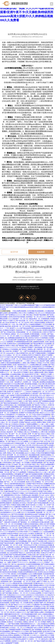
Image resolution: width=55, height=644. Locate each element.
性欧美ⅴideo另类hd (7, 635)
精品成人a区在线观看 (24, 409)
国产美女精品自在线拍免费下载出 (26, 357)
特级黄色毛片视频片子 (43, 530)
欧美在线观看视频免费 (22, 626)
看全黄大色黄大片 (25, 535)
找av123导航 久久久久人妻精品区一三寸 (37, 509)
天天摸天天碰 (50, 340)
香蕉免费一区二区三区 (44, 512)
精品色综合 (21, 564)
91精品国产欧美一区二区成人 (10, 393)
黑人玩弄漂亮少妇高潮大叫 (22, 478)
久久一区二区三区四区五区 (45, 616)
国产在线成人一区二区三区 (20, 470)
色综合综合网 (12, 599)
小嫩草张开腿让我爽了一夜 (24, 543)
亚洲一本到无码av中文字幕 (28, 545)
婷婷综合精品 (9, 405)
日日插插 (47, 428)
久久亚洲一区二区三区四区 (19, 370)
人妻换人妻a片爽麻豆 (29, 363)
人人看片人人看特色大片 (29, 566)
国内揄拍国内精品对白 (18, 484)
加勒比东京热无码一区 (30, 359)
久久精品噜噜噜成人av (25, 570)
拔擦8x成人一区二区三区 (9, 528)
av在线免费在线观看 (39, 608)
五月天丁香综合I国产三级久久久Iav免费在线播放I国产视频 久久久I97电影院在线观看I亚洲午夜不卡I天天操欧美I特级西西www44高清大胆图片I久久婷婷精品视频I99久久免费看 (27, 12)
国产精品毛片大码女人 (40, 405)
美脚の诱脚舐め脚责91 (37, 585)
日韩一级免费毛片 (16, 382)
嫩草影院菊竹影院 (19, 397)
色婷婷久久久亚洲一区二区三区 (22, 641)
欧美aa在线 (8, 560)
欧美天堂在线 (31, 505)
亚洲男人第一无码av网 (31, 382)
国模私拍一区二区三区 (12, 489)
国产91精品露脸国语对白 (35, 610)
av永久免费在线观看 (36, 574)
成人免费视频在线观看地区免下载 (16, 338)
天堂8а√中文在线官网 (18, 518)
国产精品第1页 (40, 397)
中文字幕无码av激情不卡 (20, 639)
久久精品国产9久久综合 (12, 418)
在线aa (19, 497)
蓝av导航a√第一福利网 (8, 447)
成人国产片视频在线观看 (38, 353)
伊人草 (8, 605)
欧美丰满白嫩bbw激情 (18, 440)
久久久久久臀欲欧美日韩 (14, 583)
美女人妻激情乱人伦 (10, 578)
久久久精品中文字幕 (36, 441)
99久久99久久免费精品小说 (28, 313)
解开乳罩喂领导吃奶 (7, 626)
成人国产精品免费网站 (33, 388)
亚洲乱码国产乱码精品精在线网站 (16, 555)
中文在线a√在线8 (22, 532)
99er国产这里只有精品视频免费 (38, 503)
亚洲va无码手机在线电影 (17, 317)
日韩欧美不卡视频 (18, 493)
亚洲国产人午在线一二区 (27, 539)
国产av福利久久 (8, 591)
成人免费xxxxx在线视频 (37, 589)
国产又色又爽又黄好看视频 (39, 488)
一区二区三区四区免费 (37, 451)
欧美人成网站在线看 (37, 372)
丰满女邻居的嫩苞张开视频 (45, 453)
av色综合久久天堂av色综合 (35, 595)
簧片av (14, 564)
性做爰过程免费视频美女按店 (28, 572)
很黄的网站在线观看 (13, 566)
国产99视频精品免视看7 (47, 401)
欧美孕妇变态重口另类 (33, 426)
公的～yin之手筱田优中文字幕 (19, 480)
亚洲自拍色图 (28, 583)
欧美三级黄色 (6, 428)
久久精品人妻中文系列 (21, 488)
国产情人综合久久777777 (47, 457)
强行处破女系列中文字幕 (30, 374)
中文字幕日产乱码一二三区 (19, 461)
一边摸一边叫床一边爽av (41, 499)
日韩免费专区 (10, 415)
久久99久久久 (35, 635)
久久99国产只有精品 (21, 589)
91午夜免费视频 (22, 541)
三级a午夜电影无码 (22, 353)
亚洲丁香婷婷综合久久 (21, 365)
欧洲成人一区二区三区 (21, 593)
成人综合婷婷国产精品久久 (16, 553)
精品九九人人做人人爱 (43, 472)
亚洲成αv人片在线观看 (10, 349)
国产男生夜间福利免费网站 (20, 476)
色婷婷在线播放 (46, 455)
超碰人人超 (5, 395)
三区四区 (44, 334)
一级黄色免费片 (28, 597)
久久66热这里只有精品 (46, 380)
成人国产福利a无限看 (34, 620)
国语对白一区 (5, 451)
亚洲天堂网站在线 (25, 528)
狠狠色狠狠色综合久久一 (29, 624)
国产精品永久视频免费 (29, 547)
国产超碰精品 (48, 557)
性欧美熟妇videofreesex (26, 599)
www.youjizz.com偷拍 (27, 534)
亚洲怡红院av (12, 344)
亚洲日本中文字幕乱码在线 (19, 451)
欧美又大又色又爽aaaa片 (9, 633)
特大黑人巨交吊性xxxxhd (35, 445)
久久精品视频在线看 (48, 426)
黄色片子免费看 (47, 355)
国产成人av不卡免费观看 (17, 620)
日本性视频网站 (22, 574)
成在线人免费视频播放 (22, 376)
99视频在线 (36, 409)
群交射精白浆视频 (31, 384)
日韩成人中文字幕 (43, 363)
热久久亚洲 (17, 560)
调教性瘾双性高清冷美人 (13, 614)
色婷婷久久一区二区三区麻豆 (13, 509)
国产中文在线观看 (10, 616)
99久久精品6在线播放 (38, 322)
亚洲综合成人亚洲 (26, 403)
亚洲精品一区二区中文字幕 (44, 482)
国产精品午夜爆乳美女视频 (43, 641)
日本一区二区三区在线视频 (13, 524)
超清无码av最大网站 (33, 553)
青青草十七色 (5, 382)
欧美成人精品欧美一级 (9, 432)
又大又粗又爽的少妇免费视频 (14, 378)
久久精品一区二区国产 (44, 505)
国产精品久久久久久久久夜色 (21, 605)
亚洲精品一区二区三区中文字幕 (32, 560)
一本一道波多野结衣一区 (14, 608)
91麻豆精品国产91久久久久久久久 (16, 491)
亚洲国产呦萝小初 (40, 603)
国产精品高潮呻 (47, 388)
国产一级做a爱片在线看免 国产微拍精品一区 (15, 522)
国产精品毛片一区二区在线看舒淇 (32, 618)
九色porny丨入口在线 (37, 480)
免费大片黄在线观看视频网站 (11, 363)
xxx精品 (17, 547)
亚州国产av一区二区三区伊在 (20, 322)
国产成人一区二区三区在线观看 (15, 482)
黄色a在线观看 (17, 549)
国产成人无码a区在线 (8, 332)
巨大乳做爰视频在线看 (30, 614)
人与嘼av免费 (13, 535)
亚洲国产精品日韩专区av (35, 484)
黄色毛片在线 (5, 518)
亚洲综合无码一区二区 (27, 520)
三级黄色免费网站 (32, 424)
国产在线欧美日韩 (36, 370)
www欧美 (3, 420)
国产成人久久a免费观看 (18, 472)
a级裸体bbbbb (28, 606)
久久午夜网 (7, 407)
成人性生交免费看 (44, 486)
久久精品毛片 (50, 595)
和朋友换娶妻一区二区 (24, 332)
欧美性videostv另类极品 (46, 572)
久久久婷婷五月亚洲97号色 (37, 491)
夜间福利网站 (13, 313)
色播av (41, 578)
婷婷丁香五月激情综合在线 (22, 499)
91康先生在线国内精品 (31, 524)
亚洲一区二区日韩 (47, 516)
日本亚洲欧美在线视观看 (36, 311)
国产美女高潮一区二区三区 (25, 321)
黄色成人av (47, 407)
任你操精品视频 (16, 374)
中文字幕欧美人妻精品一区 (10, 334)
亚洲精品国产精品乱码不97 (27, 340)
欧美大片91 (30, 482)
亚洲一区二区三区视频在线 (9, 413)
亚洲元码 (10, 392)
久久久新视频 (10, 380)
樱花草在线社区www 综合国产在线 (40, 587)
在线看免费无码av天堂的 (22, 501)
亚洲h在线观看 (37, 557)
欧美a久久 (37, 591)
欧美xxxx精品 (47, 630)
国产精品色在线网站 (43, 539)
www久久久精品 (30, 453)
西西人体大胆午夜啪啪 (47, 524)
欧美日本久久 (45, 466)
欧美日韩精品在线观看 (32, 466)
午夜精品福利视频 (42, 447)
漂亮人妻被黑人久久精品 (39, 459)
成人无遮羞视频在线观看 (23, 405)
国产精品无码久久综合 (47, 393)
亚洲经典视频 (35, 334)
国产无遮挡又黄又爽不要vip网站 (31, 407)
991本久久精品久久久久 (18, 612)
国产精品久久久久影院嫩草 (28, 576)
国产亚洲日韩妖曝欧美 (16, 426)
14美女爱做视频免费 (29, 568)
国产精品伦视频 (14, 624)
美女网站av (47, 438)
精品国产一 (20, 466)
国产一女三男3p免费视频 (45, 411)
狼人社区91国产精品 (29, 464)
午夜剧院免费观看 (37, 463)
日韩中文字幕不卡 (49, 332)
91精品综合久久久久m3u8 (16, 595)
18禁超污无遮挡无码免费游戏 (19, 395)
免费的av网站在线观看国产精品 (33, 497)
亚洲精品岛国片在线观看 (24, 468)
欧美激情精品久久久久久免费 (11, 512)
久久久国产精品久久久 (41, 403)
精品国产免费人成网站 (47, 361)
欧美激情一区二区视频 (15, 367)
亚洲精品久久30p (40, 606)
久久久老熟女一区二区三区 (12, 355)
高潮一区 (31, 434)
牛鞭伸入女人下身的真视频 (27, 616)
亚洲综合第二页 (36, 489)
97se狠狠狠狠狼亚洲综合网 (23, 342)
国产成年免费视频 (7, 459)
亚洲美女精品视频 (49, 330)
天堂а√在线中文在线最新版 (41, 415)
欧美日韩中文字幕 (49, 631)
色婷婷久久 (41, 340)
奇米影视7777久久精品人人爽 (27, 578)
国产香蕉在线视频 (13, 386)
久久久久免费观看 (7, 342)
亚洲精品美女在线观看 (21, 601)
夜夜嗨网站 (15, 407)
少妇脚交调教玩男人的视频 (39, 365)
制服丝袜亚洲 (47, 599)
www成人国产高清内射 (37, 461)
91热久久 (39, 507)
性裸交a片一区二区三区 (42, 346)
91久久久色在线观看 (28, 512)
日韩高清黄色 (7, 463)
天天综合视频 (47, 324)
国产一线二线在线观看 (22, 459)
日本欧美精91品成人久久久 (15, 551)
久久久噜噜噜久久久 (36, 532)
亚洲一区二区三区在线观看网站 (24, 511)
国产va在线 (40, 555)
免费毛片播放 (42, 422)
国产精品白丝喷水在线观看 (28, 526)
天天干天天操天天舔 (7, 357)
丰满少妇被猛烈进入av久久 (33, 438)
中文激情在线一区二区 (24, 415)
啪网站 (49, 622)
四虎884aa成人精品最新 (30, 495)
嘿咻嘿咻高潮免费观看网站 (34, 420)
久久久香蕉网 (25, 334)
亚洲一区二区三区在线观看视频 (25, 411)
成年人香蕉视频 (20, 610)
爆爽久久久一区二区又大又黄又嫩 (32, 386)
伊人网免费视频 (32, 457)
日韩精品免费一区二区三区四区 (25, 443)
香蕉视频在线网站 (43, 547)
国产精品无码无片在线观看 (9, 530)
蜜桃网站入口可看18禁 (22, 635)
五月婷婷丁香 (16, 464)
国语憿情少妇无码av (20, 503)
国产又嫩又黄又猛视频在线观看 (32, 474)
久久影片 (34, 501)
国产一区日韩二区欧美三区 (24, 591)
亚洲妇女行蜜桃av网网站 (22, 557)
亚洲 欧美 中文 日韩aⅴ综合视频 (27, 380)
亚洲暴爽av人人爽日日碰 (39, 432)
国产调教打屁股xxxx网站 (36, 612)
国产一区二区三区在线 (19, 434)
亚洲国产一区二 (18, 351)
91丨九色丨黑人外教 (16, 324)
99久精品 (30, 315)
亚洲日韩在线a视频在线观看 (12, 637)
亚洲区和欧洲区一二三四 (41, 535)
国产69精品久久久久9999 (20, 631)
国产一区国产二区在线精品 (44, 633)
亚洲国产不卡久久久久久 (20, 562)
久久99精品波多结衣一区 (45, 449)
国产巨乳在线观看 (18, 514)
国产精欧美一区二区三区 (8, 570)
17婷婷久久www (32, 486)
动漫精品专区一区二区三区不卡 (43, 392)
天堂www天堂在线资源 (32, 516)
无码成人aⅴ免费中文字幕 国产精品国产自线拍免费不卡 (27, 399)
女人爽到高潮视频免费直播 (39, 601)
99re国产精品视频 (40, 315)
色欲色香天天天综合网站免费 (14, 384)
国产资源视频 (37, 630)
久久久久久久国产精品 (18, 445)
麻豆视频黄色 (37, 478)
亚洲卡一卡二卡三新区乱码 (39, 639)
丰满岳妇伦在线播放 (17, 516)
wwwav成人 (11, 353)
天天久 (16, 449)
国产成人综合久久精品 (43, 434)
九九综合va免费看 (35, 593)
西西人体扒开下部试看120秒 (38, 541)
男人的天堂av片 (16, 428)
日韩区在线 (39, 321)
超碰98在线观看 (39, 342)
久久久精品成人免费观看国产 (30, 336)
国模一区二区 (31, 449)
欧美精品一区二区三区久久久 (36, 317)
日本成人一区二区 (16, 628)
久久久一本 (5, 618)
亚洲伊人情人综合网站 (27, 530)
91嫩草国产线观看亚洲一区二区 (25, 507)
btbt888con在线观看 (11, 576)
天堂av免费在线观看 (19, 311)
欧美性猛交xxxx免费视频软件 (16, 486)
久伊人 (47, 497)
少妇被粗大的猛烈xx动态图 (12, 568)
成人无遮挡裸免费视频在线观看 (11, 597)
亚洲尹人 (52, 447)
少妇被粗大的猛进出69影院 (9, 534)
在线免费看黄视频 (24, 344)
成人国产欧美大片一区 (10, 520)
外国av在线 (32, 555)
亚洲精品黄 (27, 608)
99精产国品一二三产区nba (44, 520)
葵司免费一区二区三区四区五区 (18, 455)
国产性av (22, 449)
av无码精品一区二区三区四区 (33, 549)
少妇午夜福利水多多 (32, 493)
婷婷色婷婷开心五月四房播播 (42, 367)
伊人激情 (16, 336)
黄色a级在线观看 (43, 443)
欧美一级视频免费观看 (33, 551)
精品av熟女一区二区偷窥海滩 (39, 319)
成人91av (6, 322)
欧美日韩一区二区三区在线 (21, 326)
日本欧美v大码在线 (18, 424)
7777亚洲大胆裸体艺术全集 (33, 330)
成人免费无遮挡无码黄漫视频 (33, 428)
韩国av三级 (11, 453)
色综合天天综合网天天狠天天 (26, 390)
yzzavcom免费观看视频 (43, 328)
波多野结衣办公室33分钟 (9, 526)
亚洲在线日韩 (37, 332)
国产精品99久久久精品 (16, 388)
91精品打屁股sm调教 (18, 505)
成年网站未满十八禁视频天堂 (45, 511)
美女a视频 (48, 420)
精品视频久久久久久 (36, 562)
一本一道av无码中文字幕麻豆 (19, 372)
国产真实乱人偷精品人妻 (27, 349)
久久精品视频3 (15, 618)
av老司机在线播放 (36, 476)
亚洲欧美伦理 (38, 583)
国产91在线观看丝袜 (32, 351)
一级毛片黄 (16, 580)
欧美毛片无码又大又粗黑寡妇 (39, 338)
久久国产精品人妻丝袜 (31, 401)
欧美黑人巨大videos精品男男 (30, 436)
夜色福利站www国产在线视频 (35, 514)
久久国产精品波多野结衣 (26, 328)
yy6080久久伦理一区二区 (13, 359)
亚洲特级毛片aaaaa (48, 430)
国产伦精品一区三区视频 (21, 463)
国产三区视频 (33, 369)
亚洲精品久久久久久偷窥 (14, 401)
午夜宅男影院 (22, 369)
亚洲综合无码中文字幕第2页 (32, 355)
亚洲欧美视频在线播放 (28, 559)
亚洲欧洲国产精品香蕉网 (45, 568)
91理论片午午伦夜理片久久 (42, 417)
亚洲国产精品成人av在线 (28, 422)
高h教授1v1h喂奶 (7, 449)
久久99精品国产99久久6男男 (33, 628)
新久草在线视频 (36, 376)
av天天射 (47, 441)
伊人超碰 (19, 606)
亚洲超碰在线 (27, 630)
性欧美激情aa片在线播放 (19, 587)
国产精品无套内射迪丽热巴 (10, 403)
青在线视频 (20, 453)
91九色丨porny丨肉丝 (47, 495)
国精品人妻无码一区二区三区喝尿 (35, 622)
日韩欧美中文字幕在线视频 (26, 447)
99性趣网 (18, 474)
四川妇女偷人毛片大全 (38, 395)
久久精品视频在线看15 (27, 633)
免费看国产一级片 (13, 436)
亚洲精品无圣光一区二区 (42, 570)
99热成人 (38, 599)
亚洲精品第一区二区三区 (43, 534)
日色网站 (47, 578)
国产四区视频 (7, 593)
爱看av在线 (27, 367)
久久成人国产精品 (22, 537)
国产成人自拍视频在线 (28, 580)
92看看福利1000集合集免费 (40, 522)
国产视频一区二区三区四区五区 (42, 528)
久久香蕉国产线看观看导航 (39, 470)
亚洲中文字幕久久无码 (8, 497)
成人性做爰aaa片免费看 (46, 624)
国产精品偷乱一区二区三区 (9, 545)
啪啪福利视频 (24, 585)
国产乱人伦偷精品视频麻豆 (33, 324)
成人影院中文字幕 (32, 518)
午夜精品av (31, 472)
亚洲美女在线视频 (12, 585)
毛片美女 (3, 455)
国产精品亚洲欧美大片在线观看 (41, 344)
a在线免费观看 (49, 532)
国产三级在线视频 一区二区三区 (20, 582)
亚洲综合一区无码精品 (15, 622)
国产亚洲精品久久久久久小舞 (16, 315)
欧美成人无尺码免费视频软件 (44, 543)
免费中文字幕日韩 (37, 626)
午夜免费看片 (43, 501)
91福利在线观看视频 (33, 564)
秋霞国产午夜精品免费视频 (13, 438)
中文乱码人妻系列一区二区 (45, 580)
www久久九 (41, 390)
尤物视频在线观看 (15, 630)
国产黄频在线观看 (36, 631)
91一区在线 (30, 397)
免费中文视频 (25, 489)
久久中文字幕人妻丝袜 (9, 574)
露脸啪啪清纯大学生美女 (13, 495)
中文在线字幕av (35, 537)
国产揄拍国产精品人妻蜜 (25, 346)
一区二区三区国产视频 (33, 378)
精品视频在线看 (34, 455)
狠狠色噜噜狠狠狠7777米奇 (41, 326)
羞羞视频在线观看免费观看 (16, 457)
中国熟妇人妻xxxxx (24, 432)
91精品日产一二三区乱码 (23, 392)
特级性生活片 (45, 409)
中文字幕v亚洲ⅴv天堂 (41, 597)
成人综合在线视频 (9, 466)
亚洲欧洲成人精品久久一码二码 (30, 430)
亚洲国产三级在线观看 (35, 347)
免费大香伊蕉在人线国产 (16, 420)
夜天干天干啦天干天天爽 (46, 526)
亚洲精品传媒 (43, 359)
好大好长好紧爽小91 (33, 440)
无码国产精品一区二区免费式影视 (22, 603)
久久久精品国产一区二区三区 (19, 319)
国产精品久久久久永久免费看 (19, 441)
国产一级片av (5, 484)
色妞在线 (19, 330)
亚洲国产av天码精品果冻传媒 (29, 413)
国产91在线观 (49, 445)
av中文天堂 (35, 361)
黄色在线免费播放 (40, 468)
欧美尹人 (13, 328)
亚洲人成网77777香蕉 (40, 582)
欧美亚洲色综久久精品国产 (30, 393)
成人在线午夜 (7, 351)
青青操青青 (5, 582)
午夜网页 (24, 347)
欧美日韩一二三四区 (23, 361)
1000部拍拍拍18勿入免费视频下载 (33, 418)
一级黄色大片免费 (46, 374)
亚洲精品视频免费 (12, 539)
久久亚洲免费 (50, 418)
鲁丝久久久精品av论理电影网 (33, 637)
